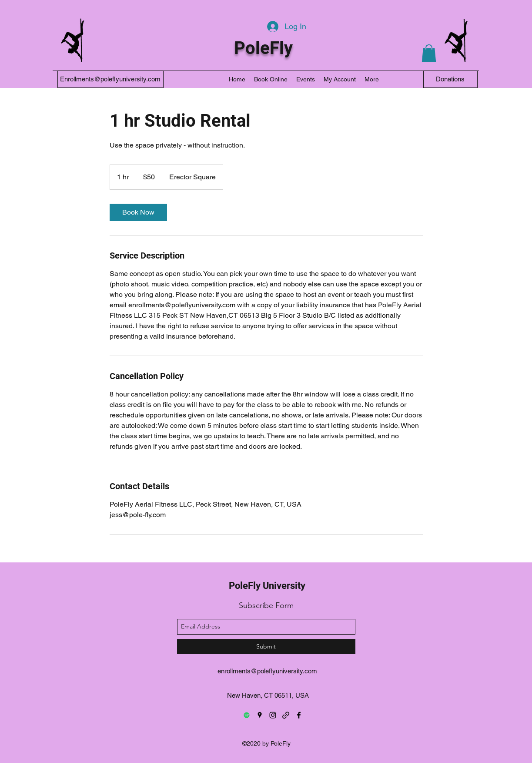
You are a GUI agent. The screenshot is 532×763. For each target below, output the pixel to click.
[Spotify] (247, 715)
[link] (138, 212)
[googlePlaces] (260, 715)
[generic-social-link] (286, 715)
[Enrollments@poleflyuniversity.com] (110, 79)
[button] (429, 53)
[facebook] (299, 715)
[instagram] (273, 715)
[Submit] (266, 647)
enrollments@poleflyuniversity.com (267, 671)
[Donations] (450, 79)
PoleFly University (267, 586)
